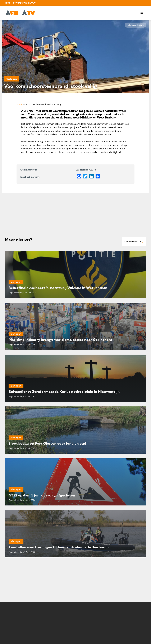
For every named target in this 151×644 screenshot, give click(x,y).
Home (19, 104)
